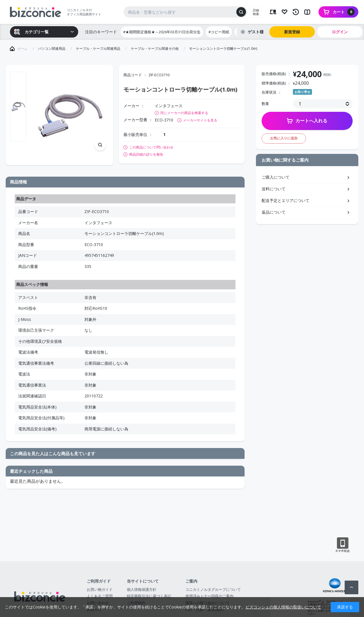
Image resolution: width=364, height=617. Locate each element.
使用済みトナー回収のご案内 (209, 596)
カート (344, 12)
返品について (274, 212)
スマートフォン (343, 545)
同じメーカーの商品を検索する (184, 113)
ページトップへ (351, 587)
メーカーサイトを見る (200, 120)
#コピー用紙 (219, 32)
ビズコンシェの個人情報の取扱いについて (283, 607)
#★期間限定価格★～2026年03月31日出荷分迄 (162, 32)
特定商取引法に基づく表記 (149, 596)
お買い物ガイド (100, 589)
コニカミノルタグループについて (213, 589)
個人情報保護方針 (142, 589)
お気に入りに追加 (284, 138)
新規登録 (292, 32)
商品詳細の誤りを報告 (146, 154)
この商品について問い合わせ (151, 147)
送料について (274, 189)
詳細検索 (256, 12)
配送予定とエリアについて (286, 200)
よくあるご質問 (100, 596)
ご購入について (276, 177)
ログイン (340, 32)
